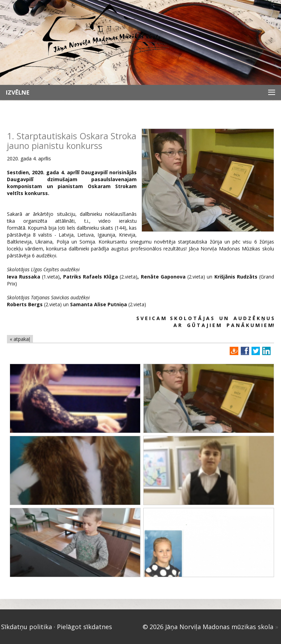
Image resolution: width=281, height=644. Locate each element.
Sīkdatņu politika (27, 627)
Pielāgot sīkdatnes (84, 627)
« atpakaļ (20, 339)
